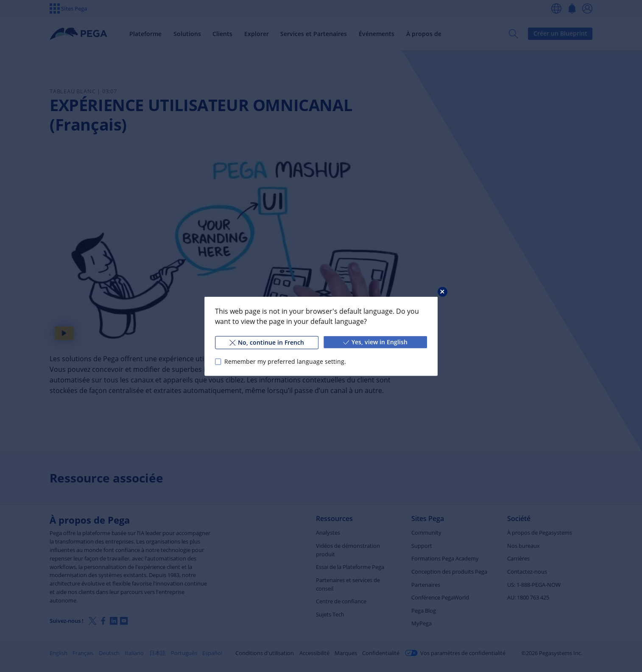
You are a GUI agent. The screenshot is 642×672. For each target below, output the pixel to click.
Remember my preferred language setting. (285, 361)
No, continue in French (267, 342)
